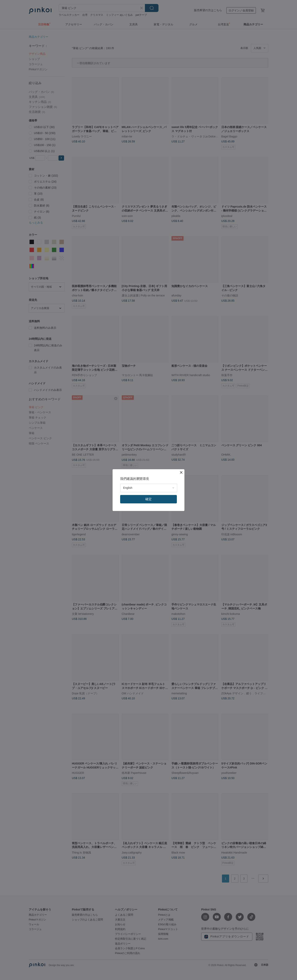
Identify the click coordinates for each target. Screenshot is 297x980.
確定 (148, 499)
